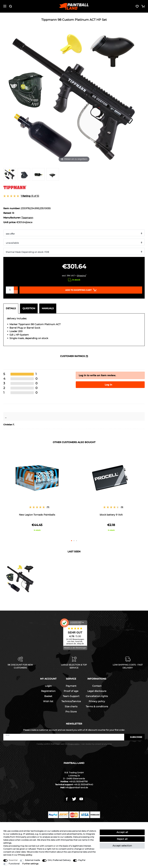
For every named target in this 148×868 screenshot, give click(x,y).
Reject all (122, 839)
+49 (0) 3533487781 (78, 781)
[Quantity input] (10, 290)
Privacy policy (97, 701)
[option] (37, 493)
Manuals (48, 308)
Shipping (81, 276)
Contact (97, 686)
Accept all (122, 832)
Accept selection (122, 846)
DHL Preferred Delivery (59, 860)
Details (11, 308)
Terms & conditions (97, 706)
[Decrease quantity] (16, 292)
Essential (13, 860)
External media (32, 860)
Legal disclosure (97, 691)
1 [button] (72, 541)
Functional (14, 864)
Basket (48, 696)
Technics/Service (71, 701)
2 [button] (74, 541)
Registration (48, 691)
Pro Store (71, 712)
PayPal (82, 860)
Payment (71, 686)
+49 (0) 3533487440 (83, 784)
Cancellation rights (97, 696)
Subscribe (134, 737)
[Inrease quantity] (16, 288)
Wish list (48, 701)
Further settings (30, 864)
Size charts (71, 706)
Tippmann (27, 218)
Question (29, 308)
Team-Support (71, 696)
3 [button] (76, 541)
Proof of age (71, 691)
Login (48, 686)
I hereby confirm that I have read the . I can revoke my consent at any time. (74, 744)
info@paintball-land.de (77, 787)
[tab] (12, 309)
